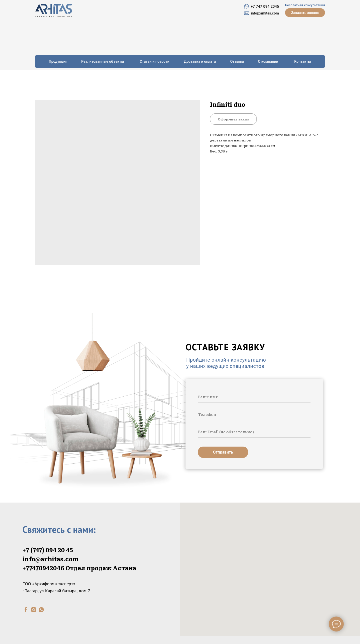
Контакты (303, 61)
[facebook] (26, 610)
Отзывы (237, 61)
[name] (254, 397)
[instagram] (34, 610)
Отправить (223, 452)
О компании (268, 61)
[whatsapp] (41, 610)
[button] (305, 13)
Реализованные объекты (103, 61)
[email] (254, 432)
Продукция (58, 61)
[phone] (254, 414)
